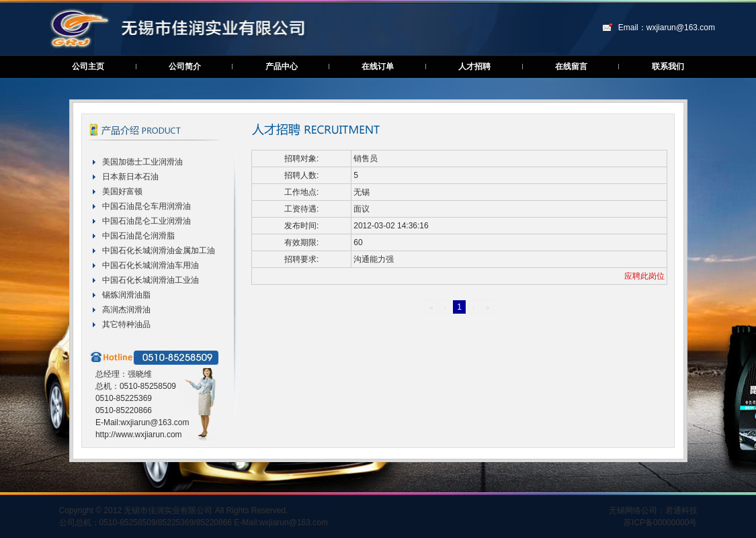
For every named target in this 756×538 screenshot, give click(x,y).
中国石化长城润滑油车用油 (151, 265)
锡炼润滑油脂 (126, 295)
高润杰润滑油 (126, 310)
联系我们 (668, 66)
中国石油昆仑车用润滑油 (146, 206)
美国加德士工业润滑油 (142, 162)
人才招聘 (474, 66)
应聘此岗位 (644, 276)
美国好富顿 (122, 191)
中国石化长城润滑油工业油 (151, 280)
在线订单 (378, 66)
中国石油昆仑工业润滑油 (146, 221)
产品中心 (282, 66)
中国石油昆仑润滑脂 (138, 236)
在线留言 (571, 66)
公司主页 (88, 66)
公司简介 (185, 66)
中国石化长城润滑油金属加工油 (159, 251)
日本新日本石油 (130, 177)
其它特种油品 (126, 324)
